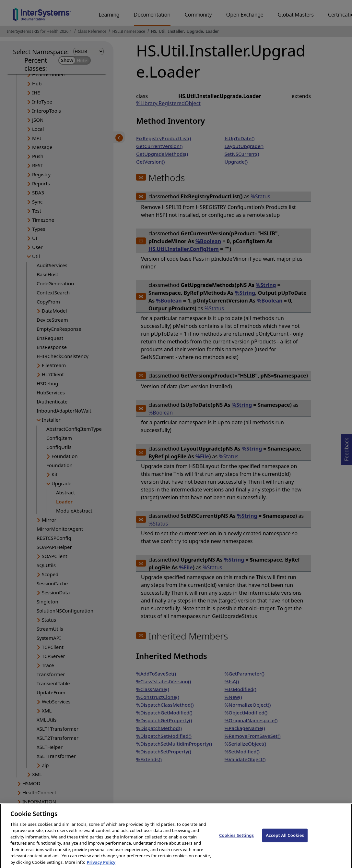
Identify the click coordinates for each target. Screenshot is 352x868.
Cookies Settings (236, 841)
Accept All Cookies (285, 841)
